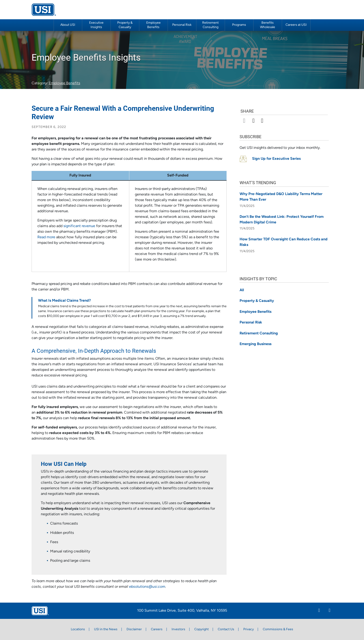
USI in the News (106, 629)
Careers (157, 629)
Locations (78, 629)
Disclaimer (134, 629)
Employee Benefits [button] (153, 25)
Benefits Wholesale (268, 25)
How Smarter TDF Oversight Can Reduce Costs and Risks (284, 242)
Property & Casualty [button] (125, 25)
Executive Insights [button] (96, 25)
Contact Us (226, 629)
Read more (46, 237)
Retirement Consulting (210, 25)
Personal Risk (182, 25)
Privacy (249, 629)
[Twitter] (330, 611)
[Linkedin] (319, 611)
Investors (178, 629)
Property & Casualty (257, 301)
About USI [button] (68, 25)
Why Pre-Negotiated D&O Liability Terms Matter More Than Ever (281, 197)
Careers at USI (296, 25)
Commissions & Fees (278, 629)
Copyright (201, 629)
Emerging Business (255, 344)
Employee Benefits (64, 83)
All (242, 290)
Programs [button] (239, 25)
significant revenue (79, 226)
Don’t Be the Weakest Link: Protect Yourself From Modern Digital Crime (282, 220)
